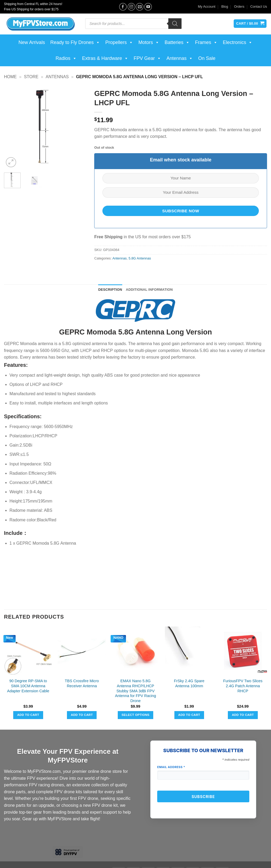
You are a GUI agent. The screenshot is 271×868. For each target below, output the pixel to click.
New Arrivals (32, 42)
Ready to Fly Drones (75, 42)
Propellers (119, 42)
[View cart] (250, 24)
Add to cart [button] (28, 715)
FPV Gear (147, 58)
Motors (149, 42)
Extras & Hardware (105, 58)
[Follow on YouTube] (148, 7)
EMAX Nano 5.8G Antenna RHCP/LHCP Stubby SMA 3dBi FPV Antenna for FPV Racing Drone (135, 691)
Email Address (171, 767)
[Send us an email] (140, 7)
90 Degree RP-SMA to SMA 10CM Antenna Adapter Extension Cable (28, 686)
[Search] (175, 24)
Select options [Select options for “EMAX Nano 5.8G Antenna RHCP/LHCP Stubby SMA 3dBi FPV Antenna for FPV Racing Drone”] (135, 715)
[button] (11, 162)
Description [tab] (110, 290)
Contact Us (259, 6)
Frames (206, 42)
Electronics (238, 42)
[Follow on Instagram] (131, 7)
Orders (239, 6)
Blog (225, 6)
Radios (66, 58)
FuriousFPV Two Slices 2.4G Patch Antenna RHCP (243, 686)
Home (10, 77)
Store (31, 77)
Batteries (177, 42)
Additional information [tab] (149, 290)
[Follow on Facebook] (123, 7)
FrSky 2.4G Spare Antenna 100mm (189, 683)
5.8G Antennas (140, 258)
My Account (207, 6)
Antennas (180, 58)
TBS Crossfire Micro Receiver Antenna (82, 683)
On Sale (207, 58)
